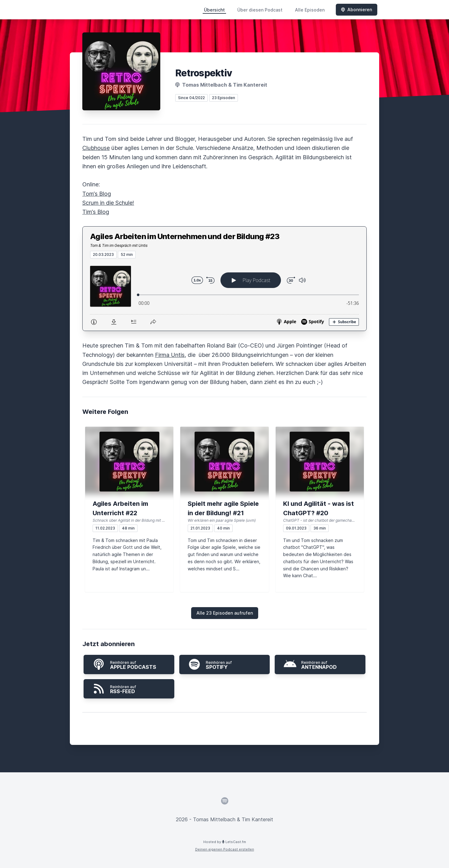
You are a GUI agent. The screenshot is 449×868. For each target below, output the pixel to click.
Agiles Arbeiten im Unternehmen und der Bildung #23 (185, 236)
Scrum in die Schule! (108, 203)
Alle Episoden (310, 10)
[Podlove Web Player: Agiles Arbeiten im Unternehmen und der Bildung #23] (224, 295)
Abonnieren (357, 10)
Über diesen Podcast (260, 10)
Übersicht (214, 10)
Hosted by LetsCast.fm (225, 842)
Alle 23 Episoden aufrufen (225, 613)
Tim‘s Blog (96, 212)
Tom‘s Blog (97, 194)
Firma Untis (170, 355)
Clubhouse (96, 148)
